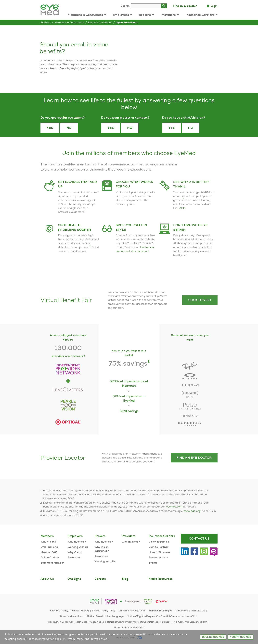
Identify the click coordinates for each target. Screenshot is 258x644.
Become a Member (100, 22)
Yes (50, 128)
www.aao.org (192, 520)
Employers (122, 15)
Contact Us (199, 539)
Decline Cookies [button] (213, 637)
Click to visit (200, 309)
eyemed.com (174, 515)
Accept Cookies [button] (240, 637)
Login (212, 6)
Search (125, 6)
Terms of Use (99, 639)
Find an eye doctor (185, 6)
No (69, 128)
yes (172, 128)
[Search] (164, 6)
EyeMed (45, 22)
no (191, 128)
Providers (170, 15)
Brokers (146, 15)
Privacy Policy (75, 639)
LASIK (182, 217)
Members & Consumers (87, 15)
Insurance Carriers (201, 15)
